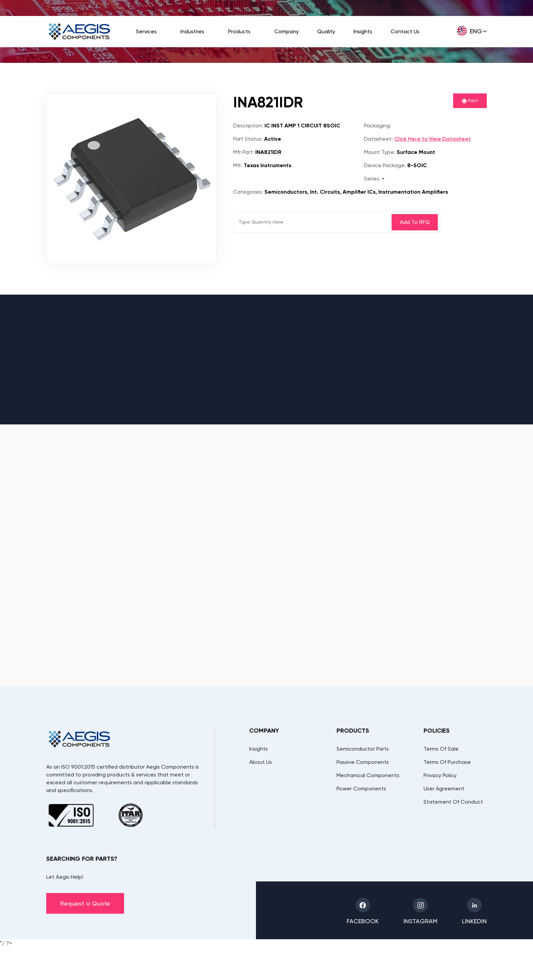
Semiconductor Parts (363, 749)
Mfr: (238, 165)
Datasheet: (379, 139)
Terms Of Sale (441, 749)
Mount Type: (380, 152)
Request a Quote (85, 903)
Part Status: (248, 139)
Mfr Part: (244, 152)
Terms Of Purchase (447, 762)
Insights (363, 31)
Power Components (361, 789)
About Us (261, 762)
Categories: (248, 192)
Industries (192, 31)
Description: (248, 126)
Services (146, 31)
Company (287, 31)
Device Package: (385, 165)
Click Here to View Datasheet (433, 139)
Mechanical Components (368, 775)
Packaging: (378, 126)
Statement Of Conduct (453, 802)
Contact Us (405, 31)
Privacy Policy (440, 775)
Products (239, 31)
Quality (326, 31)
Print (470, 101)
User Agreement (444, 789)
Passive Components (363, 762)
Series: (372, 179)
